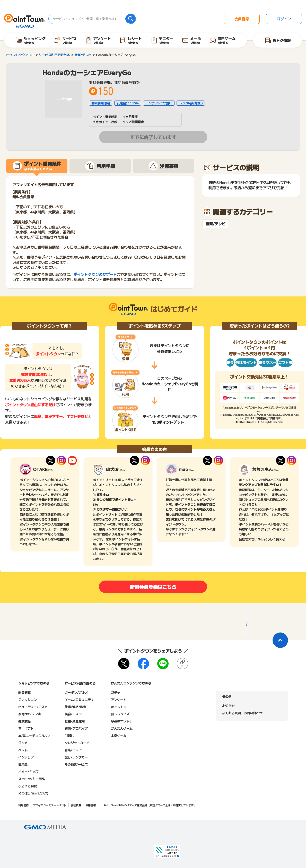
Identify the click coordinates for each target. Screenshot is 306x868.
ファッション (28, 699)
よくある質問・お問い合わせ (242, 713)
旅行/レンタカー (76, 757)
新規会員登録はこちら (153, 587)
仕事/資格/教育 (75, 707)
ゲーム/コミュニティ (79, 699)
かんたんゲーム (122, 728)
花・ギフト (26, 728)
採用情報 (91, 805)
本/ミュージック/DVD (34, 735)
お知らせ (228, 706)
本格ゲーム (119, 735)
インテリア (26, 757)
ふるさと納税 (28, 786)
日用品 (23, 764)
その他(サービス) (76, 764)
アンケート (119, 699)
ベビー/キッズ (28, 771)
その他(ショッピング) (33, 793)
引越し (69, 735)
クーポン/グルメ (76, 692)
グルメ (23, 743)
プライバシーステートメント (50, 805)
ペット (23, 750)
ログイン (284, 19)
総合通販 (24, 692)
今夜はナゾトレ (122, 721)
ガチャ (116, 692)
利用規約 (23, 805)
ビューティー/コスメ (33, 707)
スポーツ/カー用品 (32, 779)
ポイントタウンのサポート (95, 274)
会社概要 (76, 805)
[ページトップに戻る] (280, 640)
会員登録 (242, 19)
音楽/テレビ (216, 224)
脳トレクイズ (120, 714)
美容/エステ (73, 714)
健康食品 (24, 721)
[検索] (130, 19)
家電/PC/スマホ (30, 714)
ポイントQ (119, 707)
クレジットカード (77, 743)
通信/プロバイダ (76, 728)
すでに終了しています (153, 137)
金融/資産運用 (75, 721)
